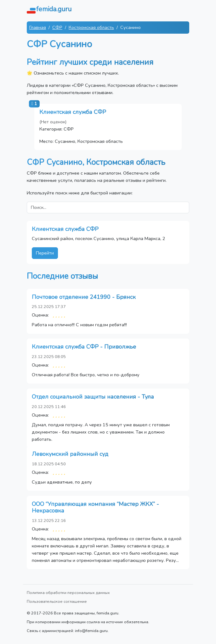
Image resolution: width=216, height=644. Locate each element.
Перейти (45, 253)
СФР (57, 27)
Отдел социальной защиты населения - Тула (93, 397)
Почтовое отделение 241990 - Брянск (84, 297)
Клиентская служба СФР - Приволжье (84, 347)
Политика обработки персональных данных (68, 593)
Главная (38, 27)
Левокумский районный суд (70, 454)
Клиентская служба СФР (73, 112)
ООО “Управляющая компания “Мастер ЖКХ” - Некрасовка (95, 507)
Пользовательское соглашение (57, 601)
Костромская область (91, 27)
